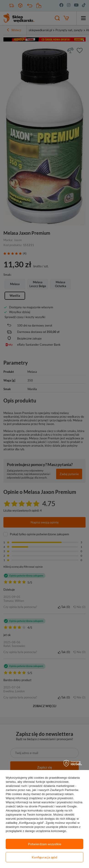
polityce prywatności (60, 798)
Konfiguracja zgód (44, 857)
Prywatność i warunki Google (58, 806)
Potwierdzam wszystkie (45, 844)
